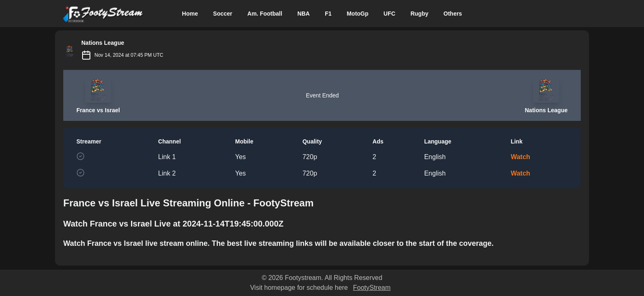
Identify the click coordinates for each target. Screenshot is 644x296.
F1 (328, 14)
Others (453, 14)
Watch (520, 157)
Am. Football (265, 14)
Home (190, 14)
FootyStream (372, 288)
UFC (390, 14)
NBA (304, 14)
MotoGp (358, 14)
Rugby (419, 14)
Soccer (223, 14)
